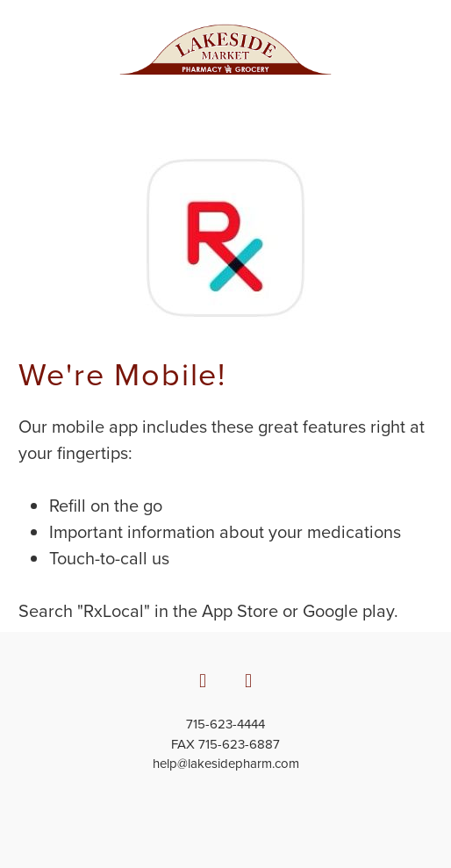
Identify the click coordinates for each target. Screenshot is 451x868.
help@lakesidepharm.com (226, 763)
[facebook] (203, 681)
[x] (248, 681)
